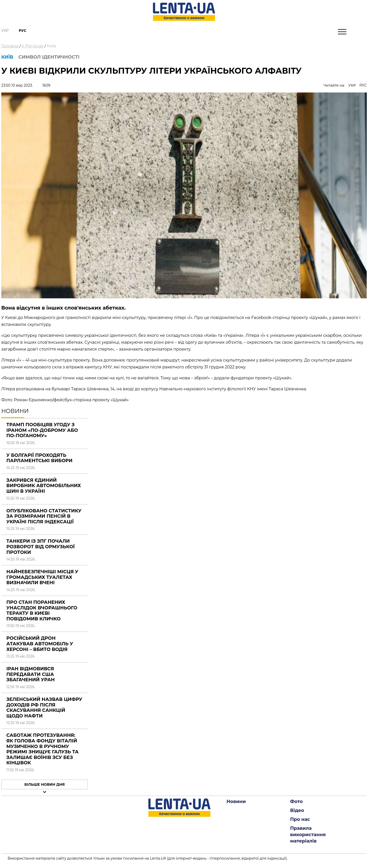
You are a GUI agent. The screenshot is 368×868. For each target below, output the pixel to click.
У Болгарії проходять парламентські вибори (39, 458)
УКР (352, 85)
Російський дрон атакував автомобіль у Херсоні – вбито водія (40, 644)
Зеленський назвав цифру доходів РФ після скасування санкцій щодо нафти (44, 708)
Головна (10, 46)
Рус (23, 31)
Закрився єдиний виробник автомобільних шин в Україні (44, 486)
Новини (236, 802)
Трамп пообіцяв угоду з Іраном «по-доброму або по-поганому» (42, 430)
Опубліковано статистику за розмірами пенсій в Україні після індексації (44, 516)
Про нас (300, 819)
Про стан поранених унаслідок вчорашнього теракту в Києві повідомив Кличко (42, 611)
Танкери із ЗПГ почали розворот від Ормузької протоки (41, 547)
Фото (296, 802)
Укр (5, 31)
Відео (297, 810)
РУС (363, 85)
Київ (51, 46)
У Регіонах (33, 46)
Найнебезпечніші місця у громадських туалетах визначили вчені (42, 577)
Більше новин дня (45, 784)
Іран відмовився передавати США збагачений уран (31, 674)
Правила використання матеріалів (308, 835)
